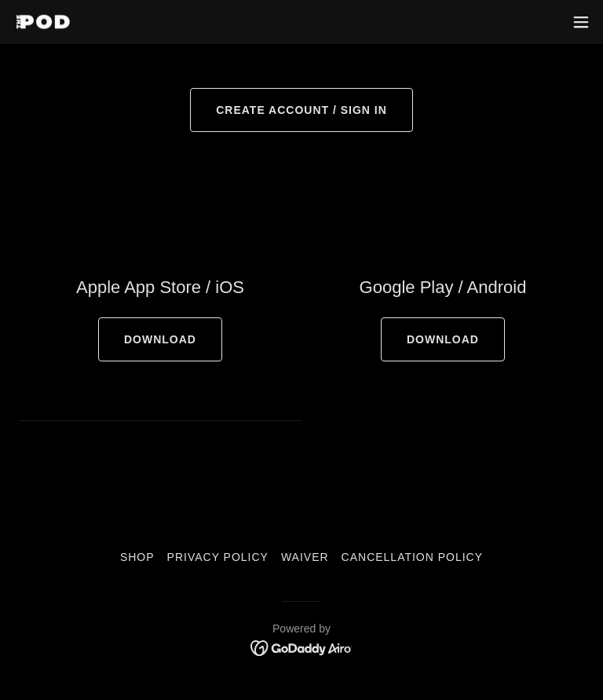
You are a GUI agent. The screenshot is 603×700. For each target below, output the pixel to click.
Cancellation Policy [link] (412, 557)
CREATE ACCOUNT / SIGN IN (301, 110)
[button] (581, 22)
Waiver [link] (305, 557)
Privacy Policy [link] (218, 557)
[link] (43, 22)
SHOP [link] (137, 557)
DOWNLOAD (160, 339)
